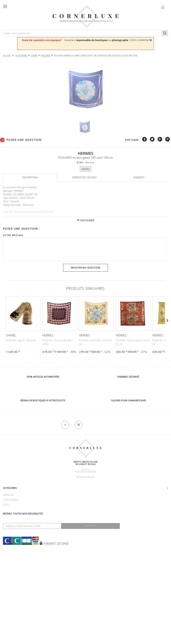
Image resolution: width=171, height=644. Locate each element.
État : (81, 162)
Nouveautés (11, 583)
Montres (9, 564)
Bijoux (7, 569)
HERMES (48, 335)
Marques (9, 549)
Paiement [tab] (139, 177)
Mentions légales (85, 477)
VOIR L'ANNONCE (141, 40)
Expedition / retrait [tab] (84, 177)
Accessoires (11, 579)
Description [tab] (30, 177)
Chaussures (11, 554)
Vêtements (10, 574)
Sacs (6, 559)
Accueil (7, 56)
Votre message (13, 235)
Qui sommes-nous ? (15, 484)
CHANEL (11, 335)
